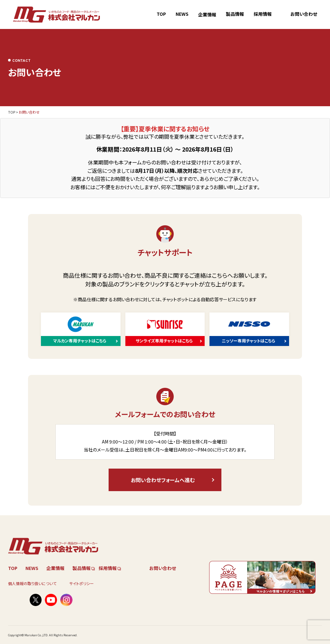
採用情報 (263, 14)
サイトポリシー (82, 583)
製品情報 (235, 14)
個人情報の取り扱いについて (32, 583)
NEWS (182, 14)
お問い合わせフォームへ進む (163, 480)
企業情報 (207, 14)
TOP (161, 14)
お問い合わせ (304, 14)
